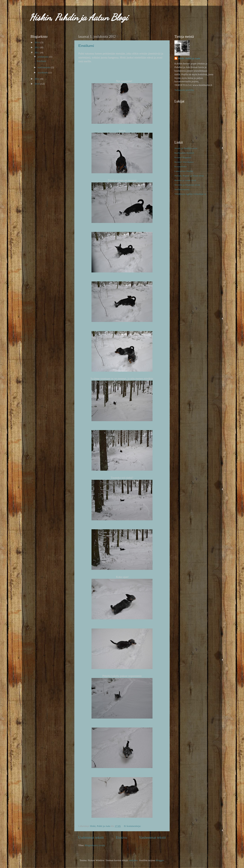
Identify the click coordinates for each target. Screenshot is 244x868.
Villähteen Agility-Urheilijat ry (190, 194)
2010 (37, 84)
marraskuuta (44, 67)
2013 (37, 47)
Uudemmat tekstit (91, 837)
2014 (37, 42)
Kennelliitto (181, 166)
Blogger (160, 860)
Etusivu (121, 837)
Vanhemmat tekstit (152, 837)
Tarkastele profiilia (184, 90)
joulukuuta (43, 57)
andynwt (133, 860)
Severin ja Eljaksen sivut (187, 185)
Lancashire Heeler (184, 171)
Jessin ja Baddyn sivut (186, 148)
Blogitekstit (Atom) (95, 845)
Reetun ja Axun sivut (185, 180)
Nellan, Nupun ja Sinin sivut (189, 176)
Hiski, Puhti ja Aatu (189, 58)
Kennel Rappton (183, 157)
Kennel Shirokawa (184, 162)
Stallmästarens (182, 189)
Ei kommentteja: (133, 826)
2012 (37, 52)
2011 (37, 79)
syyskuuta (43, 72)
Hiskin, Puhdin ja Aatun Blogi (79, 17)
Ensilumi (86, 46)
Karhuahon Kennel (184, 153)
